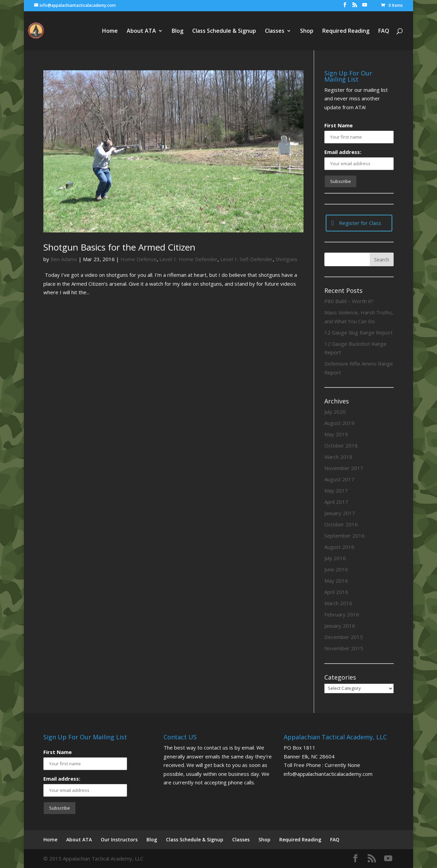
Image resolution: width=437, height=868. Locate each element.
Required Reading (346, 31)
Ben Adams (64, 259)
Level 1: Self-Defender (246, 259)
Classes (275, 31)
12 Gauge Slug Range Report (358, 332)
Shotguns (286, 259)
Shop (307, 31)
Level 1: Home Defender (188, 259)
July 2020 (335, 412)
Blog (178, 31)
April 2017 (336, 502)
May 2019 (336, 434)
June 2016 (336, 569)
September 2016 (344, 536)
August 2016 (339, 547)
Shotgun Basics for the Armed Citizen (119, 247)
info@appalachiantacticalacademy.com (328, 774)
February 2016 (342, 614)
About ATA (141, 31)
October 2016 (341, 524)
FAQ (384, 31)
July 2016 (335, 558)
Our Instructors (119, 839)
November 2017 (344, 468)
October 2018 (341, 445)
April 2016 (336, 592)
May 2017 (336, 490)
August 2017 (339, 479)
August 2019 (339, 423)
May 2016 (336, 581)
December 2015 (344, 637)
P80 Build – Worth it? (349, 301)
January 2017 (340, 513)
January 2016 (340, 626)
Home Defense (139, 259)
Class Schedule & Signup (224, 31)
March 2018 (338, 457)
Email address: (343, 152)
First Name (339, 125)
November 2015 (344, 648)
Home (110, 31)
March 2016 (338, 603)
